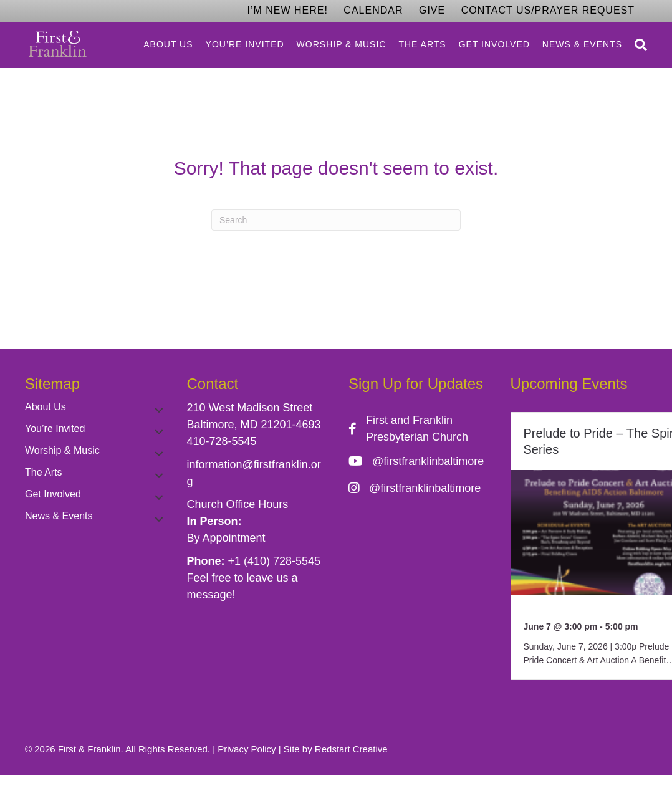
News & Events (582, 44)
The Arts (422, 44)
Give (432, 10)
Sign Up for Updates (416, 384)
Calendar (373, 10)
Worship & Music (342, 44)
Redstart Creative (351, 749)
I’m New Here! (287, 10)
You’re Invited (245, 44)
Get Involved (494, 44)
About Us (168, 44)
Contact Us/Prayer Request (548, 10)
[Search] (638, 45)
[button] (159, 410)
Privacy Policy (247, 749)
